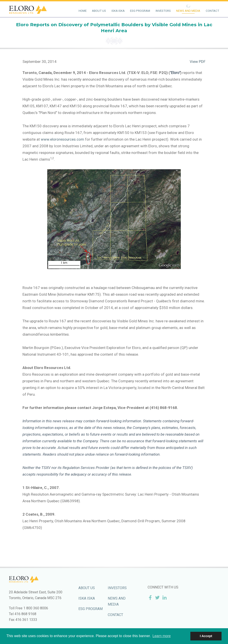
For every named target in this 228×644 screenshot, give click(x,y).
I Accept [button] (206, 636)
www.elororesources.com (62, 139)
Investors (163, 11)
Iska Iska (118, 11)
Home (83, 11)
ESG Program (140, 11)
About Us (99, 11)
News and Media (188, 11)
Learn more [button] (162, 636)
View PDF (198, 62)
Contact (212, 11)
